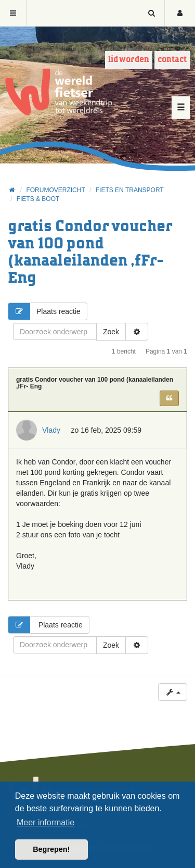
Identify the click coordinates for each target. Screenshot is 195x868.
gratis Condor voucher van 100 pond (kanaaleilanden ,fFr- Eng (95, 383)
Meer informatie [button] (45, 822)
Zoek (111, 332)
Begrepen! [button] (51, 849)
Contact (172, 60)
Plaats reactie (44, 311)
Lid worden (129, 60)
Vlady (51, 430)
